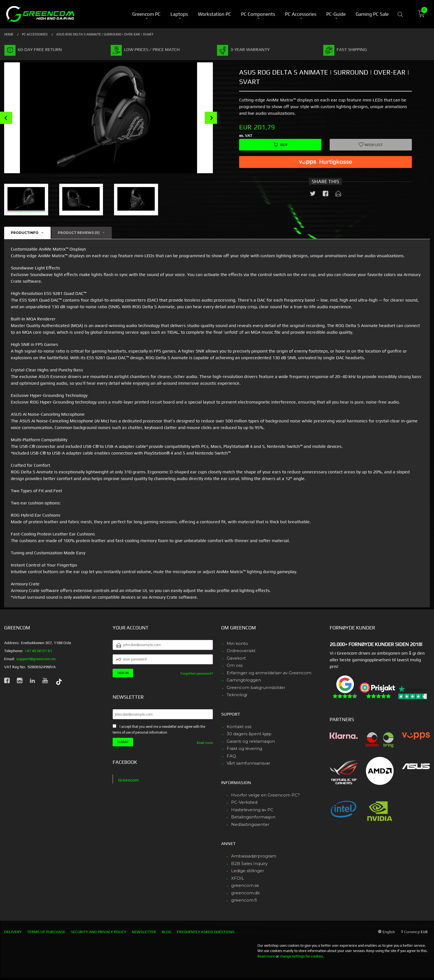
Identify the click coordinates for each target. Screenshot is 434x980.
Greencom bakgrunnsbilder (256, 687)
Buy (280, 144)
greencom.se (245, 885)
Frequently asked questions (206, 932)
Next (211, 118)
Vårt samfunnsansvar (248, 763)
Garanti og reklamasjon (251, 741)
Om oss (235, 665)
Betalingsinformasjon (253, 817)
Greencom (128, 780)
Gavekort (236, 658)
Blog (166, 932)
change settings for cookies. (302, 956)
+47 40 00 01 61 (38, 651)
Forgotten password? (197, 673)
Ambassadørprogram (254, 856)
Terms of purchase (46, 932)
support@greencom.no (36, 659)
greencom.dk (245, 893)
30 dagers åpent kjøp (249, 734)
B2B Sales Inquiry (249, 863)
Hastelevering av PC (252, 810)
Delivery (13, 932)
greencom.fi (244, 900)
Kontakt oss (239, 727)
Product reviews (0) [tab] (79, 233)
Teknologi (237, 695)
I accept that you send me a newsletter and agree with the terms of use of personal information (159, 729)
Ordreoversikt (241, 651)
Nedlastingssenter (250, 824)
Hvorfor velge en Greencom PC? (265, 795)
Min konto (237, 643)
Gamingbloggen (244, 680)
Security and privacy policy (99, 932)
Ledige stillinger (248, 871)
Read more (205, 743)
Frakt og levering (244, 748)
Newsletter (144, 932)
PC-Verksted (244, 802)
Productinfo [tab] (25, 233)
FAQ (231, 756)
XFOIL (238, 878)
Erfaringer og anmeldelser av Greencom (269, 673)
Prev (6, 118)
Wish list (371, 144)
